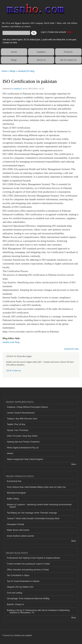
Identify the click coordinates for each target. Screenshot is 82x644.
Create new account (57, 32)
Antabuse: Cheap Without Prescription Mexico (27, 407)
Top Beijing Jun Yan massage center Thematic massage (32, 513)
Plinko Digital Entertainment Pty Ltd (23, 448)
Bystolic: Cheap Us (15, 604)
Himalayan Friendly (16, 524)
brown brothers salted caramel (20, 536)
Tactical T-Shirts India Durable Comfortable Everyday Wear (33, 518)
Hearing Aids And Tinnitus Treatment (23, 442)
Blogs (14, 60)
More (74, 464)
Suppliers (41, 52)
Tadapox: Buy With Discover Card (22, 419)
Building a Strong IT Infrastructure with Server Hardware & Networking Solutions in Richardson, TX (38, 611)
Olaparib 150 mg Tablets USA (20, 587)
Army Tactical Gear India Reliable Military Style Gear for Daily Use (36, 487)
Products (68, 52)
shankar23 (18, 89)
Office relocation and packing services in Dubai (28, 570)
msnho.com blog (11, 342)
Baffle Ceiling (13, 499)
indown (10, 453)
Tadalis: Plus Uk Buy (16, 424)
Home (14, 52)
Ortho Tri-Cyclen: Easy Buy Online (22, 436)
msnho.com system (23, 635)
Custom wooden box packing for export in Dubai (28, 564)
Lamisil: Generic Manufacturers (21, 413)
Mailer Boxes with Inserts (18, 530)
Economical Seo (14, 481)
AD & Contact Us (68, 60)
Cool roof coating (15, 593)
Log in (44, 32)
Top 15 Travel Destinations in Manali (23, 581)
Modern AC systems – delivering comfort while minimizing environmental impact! (39, 506)
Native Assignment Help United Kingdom (25, 459)
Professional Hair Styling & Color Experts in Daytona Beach (33, 558)
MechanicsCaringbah (16, 493)
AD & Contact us (14, 370)
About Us (41, 60)
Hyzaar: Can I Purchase (18, 430)
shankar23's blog (26, 71)
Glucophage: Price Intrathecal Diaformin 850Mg (28, 599)
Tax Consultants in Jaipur (18, 575)
